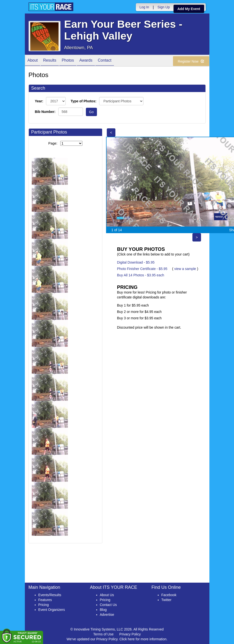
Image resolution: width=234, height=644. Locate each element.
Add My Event (189, 9)
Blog (103, 610)
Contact (105, 61)
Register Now (191, 61)
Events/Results (50, 595)
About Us (107, 595)
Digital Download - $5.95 (136, 262)
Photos (68, 61)
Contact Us (108, 605)
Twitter (166, 600)
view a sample (185, 269)
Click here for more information (143, 639)
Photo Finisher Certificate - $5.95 (142, 269)
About (33, 61)
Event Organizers (52, 610)
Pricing (44, 605)
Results (50, 61)
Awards (86, 61)
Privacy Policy (130, 634)
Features (45, 600)
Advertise (107, 615)
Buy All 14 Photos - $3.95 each (141, 275)
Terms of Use (103, 634)
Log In (144, 7)
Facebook (169, 595)
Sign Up (164, 7)
